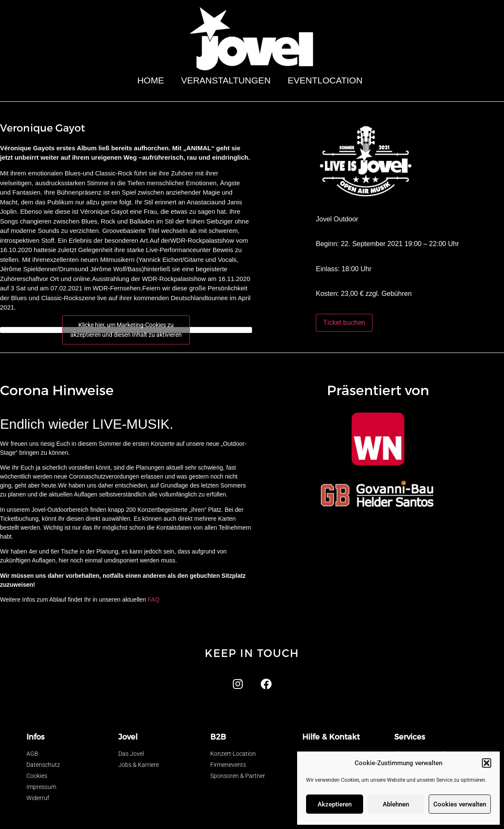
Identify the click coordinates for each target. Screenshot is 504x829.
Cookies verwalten (460, 804)
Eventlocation (327, 80)
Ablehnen (396, 804)
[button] (487, 763)
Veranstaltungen (226, 80)
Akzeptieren (335, 804)
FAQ (154, 600)
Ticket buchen (344, 323)
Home (150, 80)
